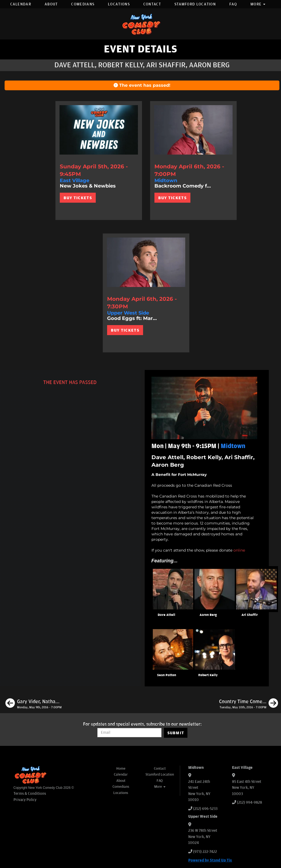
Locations (119, 4)
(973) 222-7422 (205, 852)
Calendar (21, 4)
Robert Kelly (208, 675)
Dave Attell (166, 615)
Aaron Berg (208, 615)
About (51, 4)
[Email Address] (129, 733)
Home (121, 769)
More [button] (258, 4)
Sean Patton (167, 675)
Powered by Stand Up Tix (210, 860)
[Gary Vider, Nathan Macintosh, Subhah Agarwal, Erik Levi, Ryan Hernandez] (34, 704)
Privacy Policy (25, 800)
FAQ (233, 4)
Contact (152, 4)
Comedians (83, 4)
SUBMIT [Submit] (176, 733)
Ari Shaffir (250, 615)
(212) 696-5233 (205, 809)
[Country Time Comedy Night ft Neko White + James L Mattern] (249, 704)
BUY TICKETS (78, 198)
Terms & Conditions (30, 794)
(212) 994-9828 (249, 802)
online (239, 550)
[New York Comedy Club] (141, 24)
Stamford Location (195, 4)
